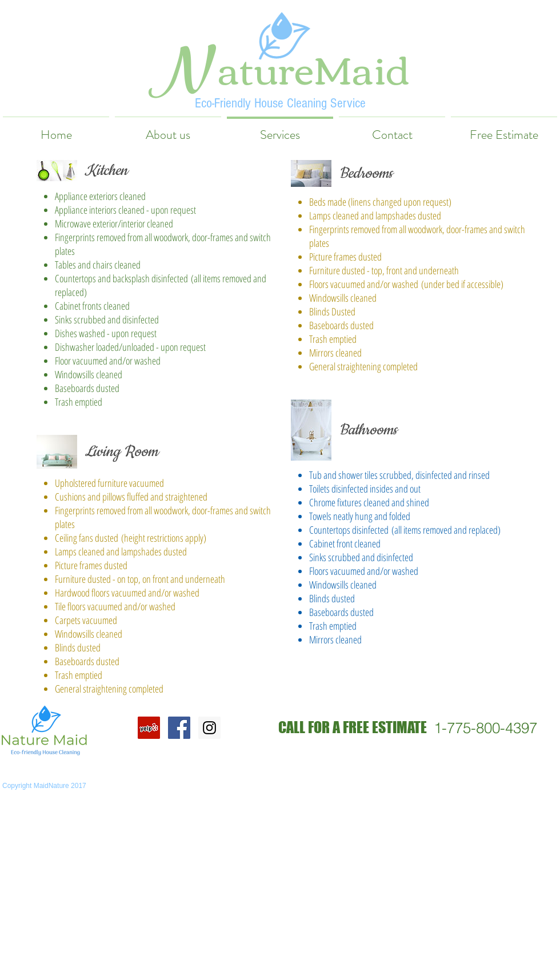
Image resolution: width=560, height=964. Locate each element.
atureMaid (314, 67)
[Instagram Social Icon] (209, 728)
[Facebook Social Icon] (179, 728)
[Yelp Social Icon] (149, 728)
